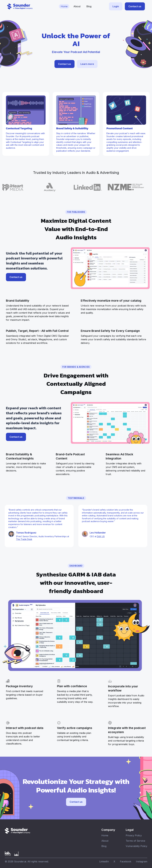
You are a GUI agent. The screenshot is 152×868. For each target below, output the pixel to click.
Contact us (135, 6)
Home (64, 6)
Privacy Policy (134, 835)
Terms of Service (135, 841)
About (77, 6)
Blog (89, 6)
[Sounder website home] (20, 6)
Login (116, 6)
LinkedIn (104, 861)
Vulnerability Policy (136, 846)
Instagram (142, 861)
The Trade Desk (24, 539)
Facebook (126, 861)
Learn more (87, 64)
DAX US (101, 536)
